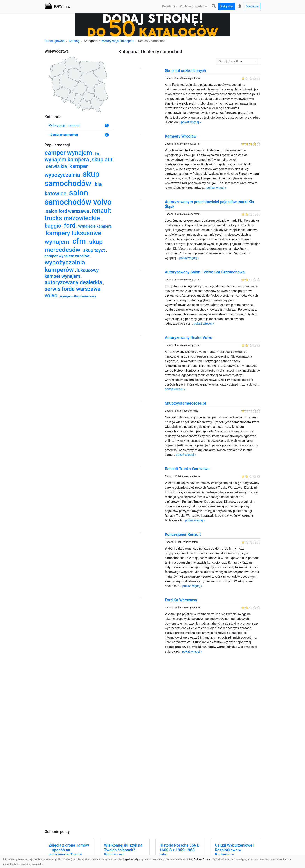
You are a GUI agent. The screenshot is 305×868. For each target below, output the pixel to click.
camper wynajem (69, 153)
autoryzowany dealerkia (74, 282)
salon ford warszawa (68, 211)
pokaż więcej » (191, 122)
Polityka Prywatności (205, 859)
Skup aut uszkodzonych (185, 71)
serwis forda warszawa (73, 289)
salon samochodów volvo (78, 197)
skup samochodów (72, 179)
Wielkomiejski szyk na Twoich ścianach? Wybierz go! (123, 850)
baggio (54, 226)
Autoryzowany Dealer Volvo (188, 338)
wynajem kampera (67, 159)
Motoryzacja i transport (118, 41)
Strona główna (55, 41)
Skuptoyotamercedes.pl (185, 403)
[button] (214, 6)
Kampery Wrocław (181, 136)
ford (70, 225)
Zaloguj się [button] (252, 6)
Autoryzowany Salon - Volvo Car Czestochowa (205, 272)
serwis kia (57, 166)
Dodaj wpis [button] (227, 6)
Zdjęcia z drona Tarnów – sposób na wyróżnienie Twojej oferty (69, 852)
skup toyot (95, 250)
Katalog (74, 41)
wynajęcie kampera (95, 226)
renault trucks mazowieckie (78, 214)
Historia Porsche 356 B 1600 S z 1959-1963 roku (180, 850)
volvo (52, 296)
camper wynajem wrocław (68, 256)
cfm (80, 241)
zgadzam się (131, 859)
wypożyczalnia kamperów (65, 266)
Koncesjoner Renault (183, 534)
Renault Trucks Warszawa (187, 469)
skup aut (102, 159)
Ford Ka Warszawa (181, 600)
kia (97, 154)
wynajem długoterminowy (78, 296)
